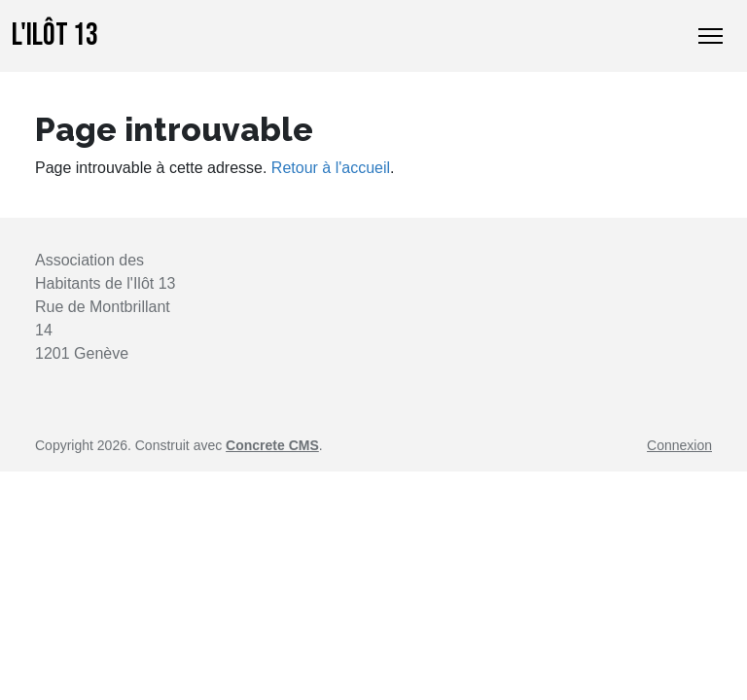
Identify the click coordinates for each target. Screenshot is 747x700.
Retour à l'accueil (331, 168)
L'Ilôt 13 (55, 35)
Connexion (679, 445)
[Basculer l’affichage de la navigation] (711, 36)
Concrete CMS (272, 445)
